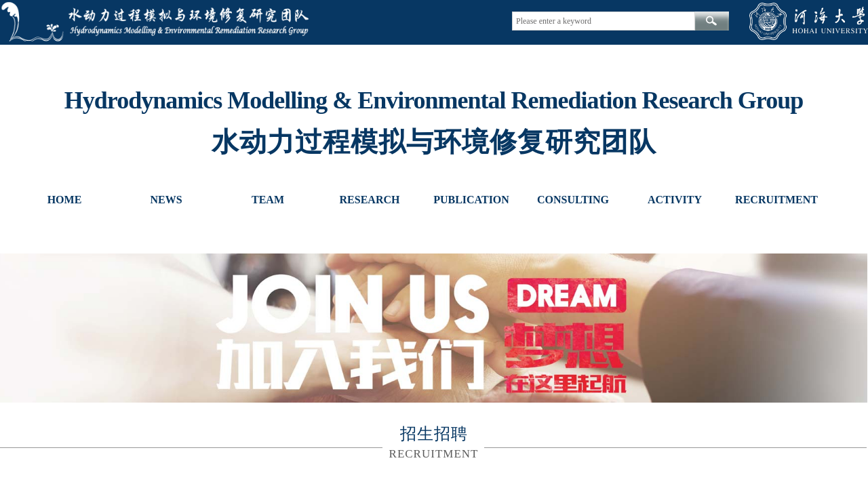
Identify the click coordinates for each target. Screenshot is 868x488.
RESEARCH (370, 200)
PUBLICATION (471, 200)
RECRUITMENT (776, 200)
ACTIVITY (675, 200)
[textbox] (604, 21)
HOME (65, 200)
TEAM (268, 200)
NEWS (166, 200)
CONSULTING (573, 200)
